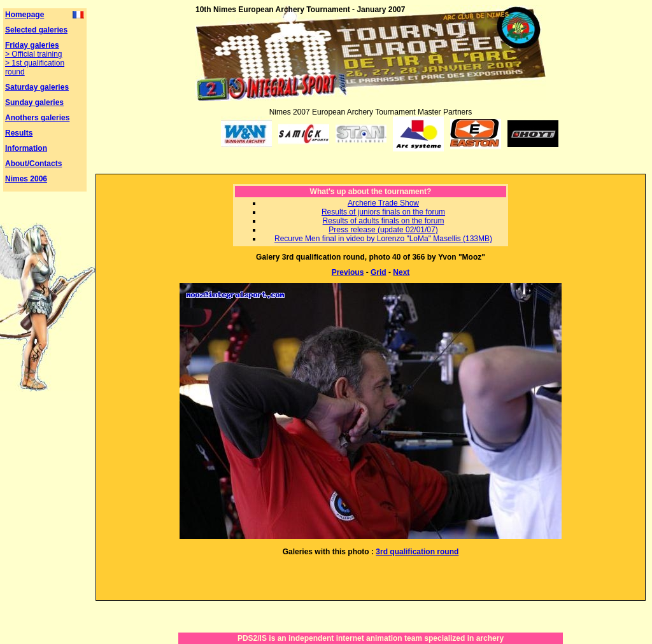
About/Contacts (33, 164)
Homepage (25, 15)
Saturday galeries (37, 87)
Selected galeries (36, 30)
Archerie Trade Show (383, 203)
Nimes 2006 (26, 179)
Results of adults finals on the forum (384, 221)
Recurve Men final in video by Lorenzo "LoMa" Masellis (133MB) (383, 239)
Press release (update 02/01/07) (383, 230)
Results (19, 133)
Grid (379, 272)
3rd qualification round (417, 552)
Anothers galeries (37, 118)
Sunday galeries (34, 102)
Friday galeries (32, 45)
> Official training (34, 54)
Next (401, 272)
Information (26, 148)
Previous (348, 272)
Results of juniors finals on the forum (383, 212)
